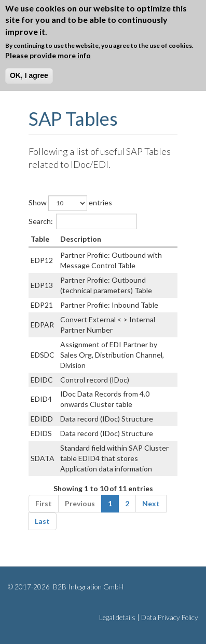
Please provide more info (48, 55)
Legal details (117, 617)
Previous (80, 503)
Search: (83, 221)
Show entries (70, 203)
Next (151, 503)
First (44, 503)
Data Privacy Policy (170, 617)
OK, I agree (29, 75)
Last (42, 521)
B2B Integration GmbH (87, 587)
